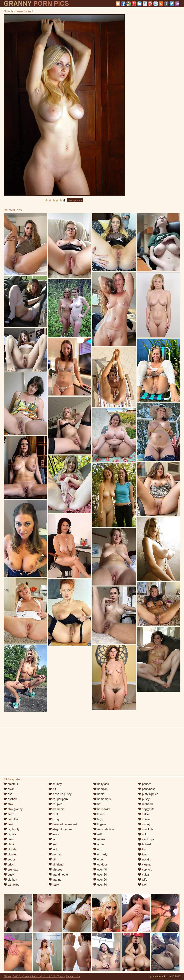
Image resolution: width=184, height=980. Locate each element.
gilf (52, 859)
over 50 (100, 875)
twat (143, 854)
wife (143, 880)
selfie (143, 814)
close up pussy (60, 794)
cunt (53, 814)
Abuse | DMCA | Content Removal (23, 976)
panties (145, 784)
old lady (100, 854)
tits (142, 849)
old (97, 849)
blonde (10, 849)
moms (99, 839)
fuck (53, 849)
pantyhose (147, 789)
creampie (56, 809)
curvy (54, 819)
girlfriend (56, 865)
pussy (144, 799)
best (8, 824)
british (9, 865)
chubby (55, 784)
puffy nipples (148, 794)
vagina (144, 865)
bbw (8, 804)
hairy (54, 885)
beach (10, 814)
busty (9, 875)
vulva (143, 875)
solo (143, 834)
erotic (54, 834)
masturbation (104, 829)
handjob (100, 789)
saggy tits (146, 809)
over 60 (100, 880)
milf (97, 834)
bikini (9, 839)
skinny (144, 824)
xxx (142, 885)
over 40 (100, 870)
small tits (146, 829)
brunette (11, 870)
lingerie (100, 824)
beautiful (11, 819)
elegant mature (60, 829)
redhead (145, 804)
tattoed (144, 844)
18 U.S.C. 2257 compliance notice (61, 976)
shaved (145, 819)
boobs (10, 859)
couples (56, 804)
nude (98, 844)
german (55, 854)
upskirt (144, 859)
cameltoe (11, 885)
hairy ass (101, 784)
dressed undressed (63, 824)
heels (99, 794)
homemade (103, 799)
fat (52, 839)
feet (53, 844)
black (9, 844)
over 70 (100, 885)
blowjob (11, 854)
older (98, 859)
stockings (146, 839)
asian (9, 789)
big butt (10, 880)
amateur (11, 784)
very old (145, 870)
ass (8, 794)
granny (55, 880)
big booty (11, 829)
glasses (55, 870)
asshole (11, 799)
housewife (102, 809)
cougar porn (58, 799)
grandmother (59, 875)
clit (52, 789)
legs (98, 819)
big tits (10, 834)
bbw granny (13, 809)
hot (97, 804)
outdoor (100, 865)
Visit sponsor (75, 200)
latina (99, 814)
